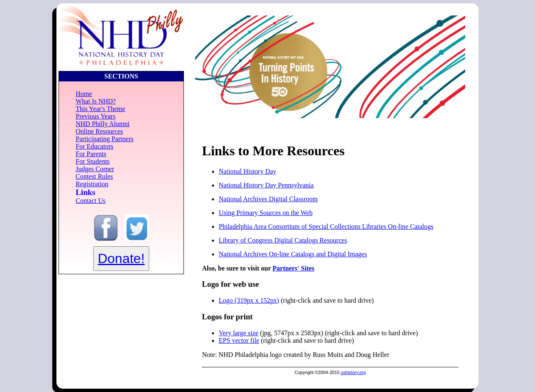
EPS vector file (239, 340)
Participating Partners (104, 139)
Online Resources (99, 131)
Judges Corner (95, 169)
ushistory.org (353, 372)
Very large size (238, 333)
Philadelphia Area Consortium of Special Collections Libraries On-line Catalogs (326, 226)
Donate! (121, 258)
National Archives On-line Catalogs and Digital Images (293, 254)
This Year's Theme (101, 109)
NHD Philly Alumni (103, 124)
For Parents (91, 154)
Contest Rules (94, 176)
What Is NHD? (96, 101)
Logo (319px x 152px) (249, 300)
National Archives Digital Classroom (268, 199)
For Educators (94, 146)
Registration (92, 184)
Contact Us (91, 201)
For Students (93, 161)
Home (84, 94)
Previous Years (96, 116)
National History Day (247, 171)
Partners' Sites (293, 268)
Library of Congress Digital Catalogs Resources (283, 240)
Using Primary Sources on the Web (266, 213)
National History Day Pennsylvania (266, 185)
